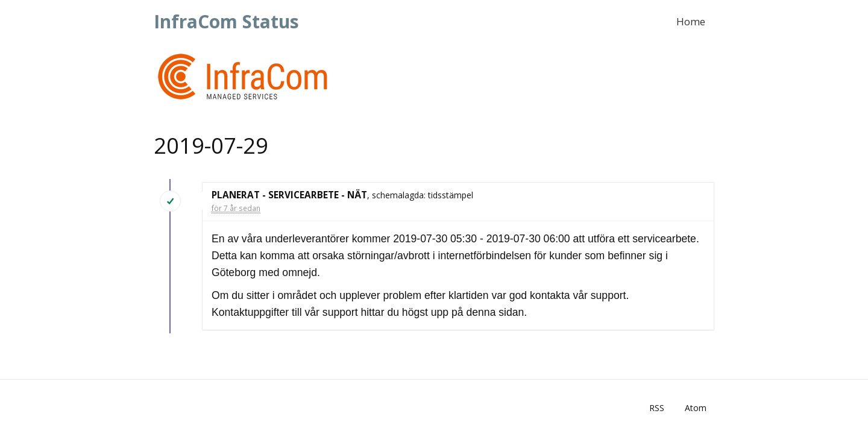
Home (691, 21)
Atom (696, 408)
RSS (657, 408)
